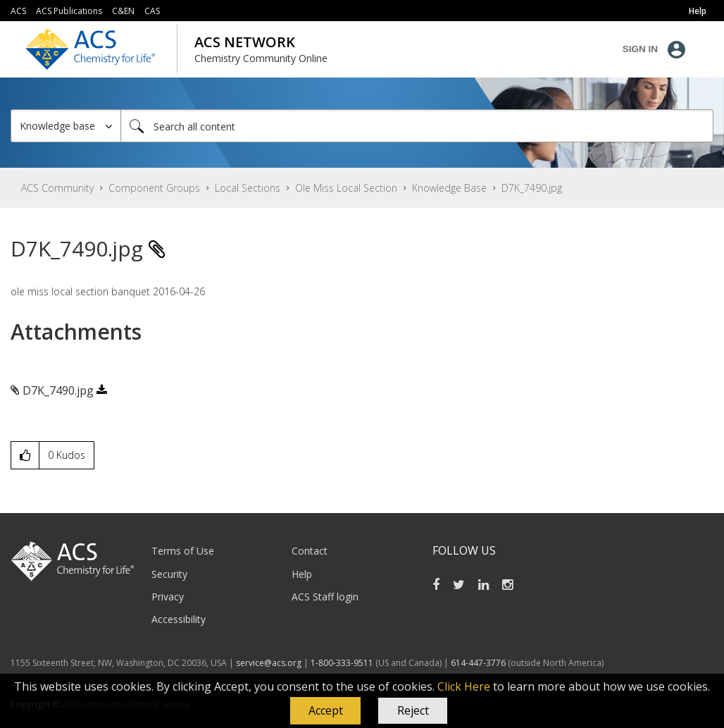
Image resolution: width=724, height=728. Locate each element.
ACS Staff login (325, 597)
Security (169, 574)
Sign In (640, 49)
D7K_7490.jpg (58, 390)
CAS (152, 11)
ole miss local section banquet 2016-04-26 (108, 291)
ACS (18, 11)
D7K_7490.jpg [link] (532, 188)
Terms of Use (183, 551)
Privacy (168, 597)
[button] (325, 711)
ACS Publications (69, 11)
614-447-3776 (479, 663)
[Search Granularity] (66, 126)
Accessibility (179, 619)
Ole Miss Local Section (346, 188)
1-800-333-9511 (342, 663)
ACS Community (57, 188)
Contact (310, 551)
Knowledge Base (449, 188)
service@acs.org (269, 663)
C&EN (123, 11)
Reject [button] (413, 710)
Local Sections (248, 188)
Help (302, 574)
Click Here (464, 686)
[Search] (417, 126)
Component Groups (154, 188)
